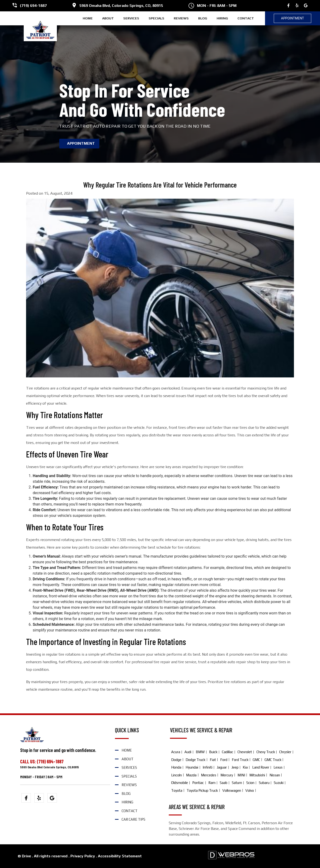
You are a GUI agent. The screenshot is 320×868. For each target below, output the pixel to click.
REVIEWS (181, 18)
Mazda (191, 775)
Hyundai (192, 767)
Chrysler (285, 752)
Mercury (227, 775)
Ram (212, 783)
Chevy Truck (266, 752)
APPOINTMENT (81, 143)
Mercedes (209, 775)
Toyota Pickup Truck (202, 790)
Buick (213, 752)
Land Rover (261, 767)
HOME (88, 18)
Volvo (250, 790)
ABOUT (108, 18)
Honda (176, 767)
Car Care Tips (133, 819)
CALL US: (28, 761)
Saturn (237, 783)
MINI (241, 775)
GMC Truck (273, 760)
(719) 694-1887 (33, 6)
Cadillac (228, 752)
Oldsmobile (180, 783)
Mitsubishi (257, 775)
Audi (188, 752)
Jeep (235, 767)
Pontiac (198, 783)
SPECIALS (156, 18)
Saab (224, 783)
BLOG (203, 18)
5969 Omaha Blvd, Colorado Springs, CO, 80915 (121, 6)
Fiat (213, 760)
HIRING (222, 18)
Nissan (275, 775)
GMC (256, 760)
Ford (224, 760)
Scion (250, 783)
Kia (245, 767)
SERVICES (131, 18)
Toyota (177, 790)
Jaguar (222, 767)
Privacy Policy (83, 856)
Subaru (264, 783)
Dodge (176, 760)
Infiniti (208, 767)
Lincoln (176, 775)
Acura (176, 752)
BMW (200, 752)
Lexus (278, 767)
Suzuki (279, 783)
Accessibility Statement (120, 856)
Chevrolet (245, 752)
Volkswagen (232, 790)
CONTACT (246, 18)
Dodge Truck (195, 760)
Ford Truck (240, 760)
